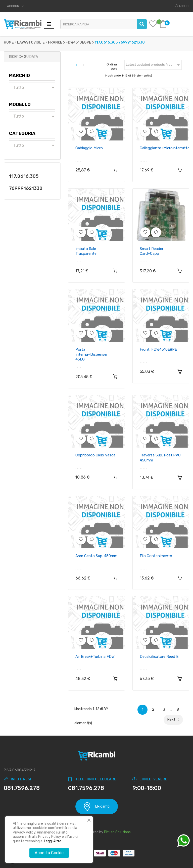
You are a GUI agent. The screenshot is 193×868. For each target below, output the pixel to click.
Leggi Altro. (53, 841)
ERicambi (97, 806)
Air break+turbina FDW (95, 657)
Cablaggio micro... (90, 148)
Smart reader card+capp (152, 251)
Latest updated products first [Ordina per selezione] (154, 65)
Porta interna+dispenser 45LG (91, 354)
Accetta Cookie (49, 853)
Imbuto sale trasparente (86, 251)
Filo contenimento (156, 556)
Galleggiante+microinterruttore (166, 148)
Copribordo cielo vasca (95, 455)
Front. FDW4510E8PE (158, 349)
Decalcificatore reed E (159, 657)
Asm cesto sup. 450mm (96, 556)
